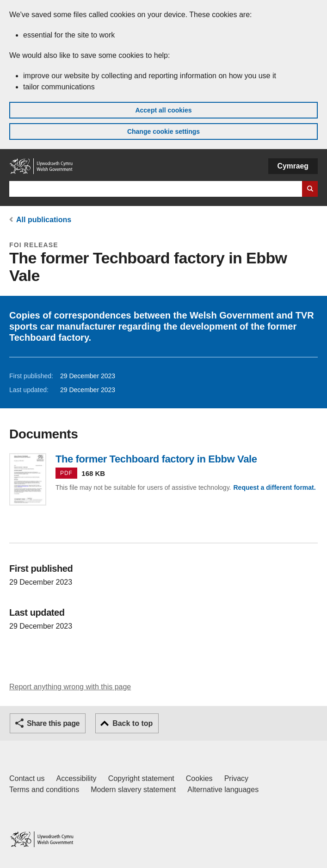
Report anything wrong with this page (70, 687)
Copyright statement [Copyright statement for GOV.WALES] (141, 778)
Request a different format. (274, 487)
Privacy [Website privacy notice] (236, 778)
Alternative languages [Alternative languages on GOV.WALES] (223, 790)
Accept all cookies (163, 110)
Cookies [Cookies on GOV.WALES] (199, 778)
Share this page (53, 723)
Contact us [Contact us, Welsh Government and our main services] (27, 778)
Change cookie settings (163, 131)
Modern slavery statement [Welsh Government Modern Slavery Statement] (133, 790)
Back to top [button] (133, 723)
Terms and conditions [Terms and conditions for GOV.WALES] (44, 790)
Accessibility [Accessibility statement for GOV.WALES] (76, 778)
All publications (44, 220)
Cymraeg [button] (293, 166)
